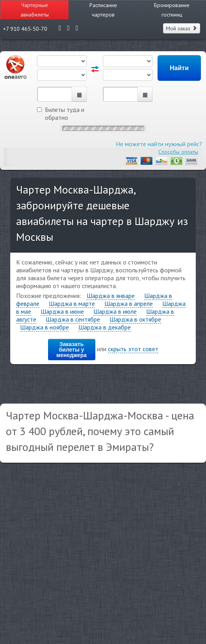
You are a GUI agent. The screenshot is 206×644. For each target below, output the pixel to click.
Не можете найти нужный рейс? (159, 144)
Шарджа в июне (62, 311)
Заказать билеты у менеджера (71, 350)
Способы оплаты (178, 152)
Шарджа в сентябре (73, 319)
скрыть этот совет (133, 349)
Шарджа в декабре (105, 327)
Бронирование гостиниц (172, 10)
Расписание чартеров (103, 10)
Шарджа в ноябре (45, 327)
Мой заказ (182, 28)
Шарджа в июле (115, 311)
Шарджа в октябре (135, 319)
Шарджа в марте (72, 303)
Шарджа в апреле (129, 303)
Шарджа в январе (111, 296)
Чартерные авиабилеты (35, 10)
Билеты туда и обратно (61, 114)
